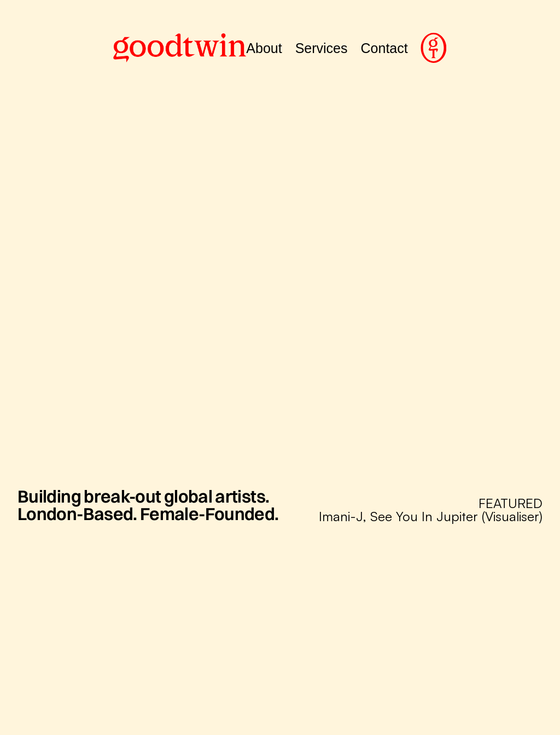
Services (322, 48)
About (264, 48)
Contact (384, 48)
